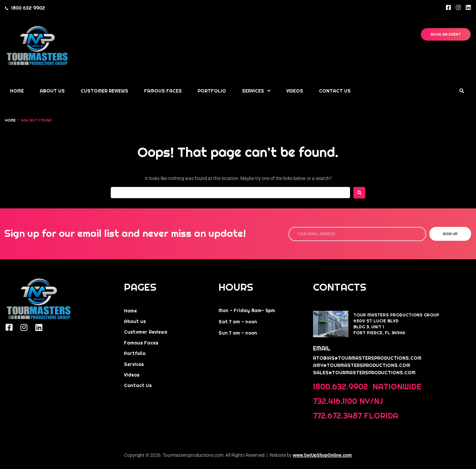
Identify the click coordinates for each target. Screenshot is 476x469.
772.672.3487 (337, 416)
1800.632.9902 (342, 387)
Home (10, 120)
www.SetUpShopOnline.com (322, 455)
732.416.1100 (335, 401)
